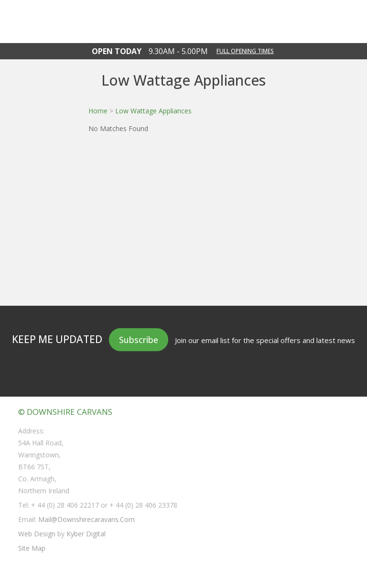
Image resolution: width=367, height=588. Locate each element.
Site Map (32, 548)
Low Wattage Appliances (153, 111)
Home (98, 111)
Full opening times (245, 51)
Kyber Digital (86, 534)
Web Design (37, 534)
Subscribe (139, 340)
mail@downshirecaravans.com (86, 519)
